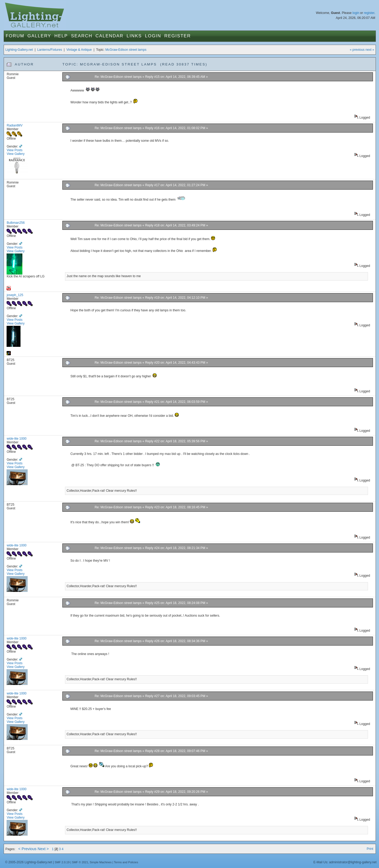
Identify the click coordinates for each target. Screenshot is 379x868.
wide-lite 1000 (16, 439)
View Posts (14, 150)
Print (370, 849)
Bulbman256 (16, 223)
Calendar (109, 36)
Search (82, 36)
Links (134, 36)
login (356, 13)
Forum (15, 36)
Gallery (39, 36)
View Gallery (16, 154)
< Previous (27, 849)
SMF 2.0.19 (62, 862)
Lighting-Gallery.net (19, 50)
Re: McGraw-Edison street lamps (118, 77)
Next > (43, 849)
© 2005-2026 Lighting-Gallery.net (28, 862)
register (369, 13)
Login (153, 36)
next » (370, 50)
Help (61, 36)
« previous (357, 50)
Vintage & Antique (79, 50)
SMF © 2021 (80, 862)
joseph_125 (15, 295)
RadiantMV (14, 125)
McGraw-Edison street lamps (126, 50)
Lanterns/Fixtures (50, 50)
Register (178, 36)
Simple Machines (101, 862)
